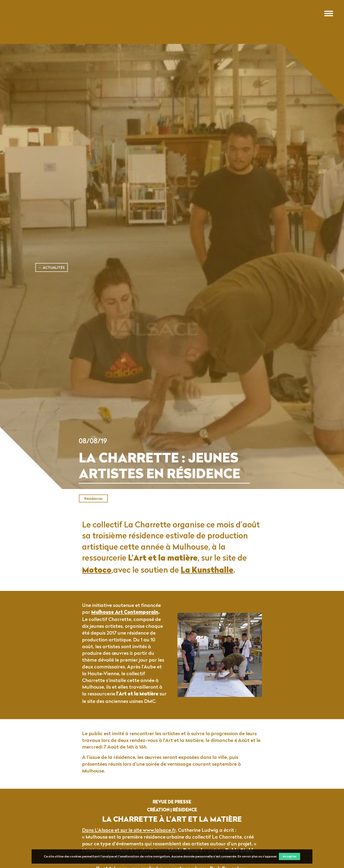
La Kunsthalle (207, 579)
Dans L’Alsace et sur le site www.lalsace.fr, (129, 838)
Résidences (93, 498)
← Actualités (52, 267)
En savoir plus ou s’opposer (257, 856)
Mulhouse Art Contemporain (125, 620)
